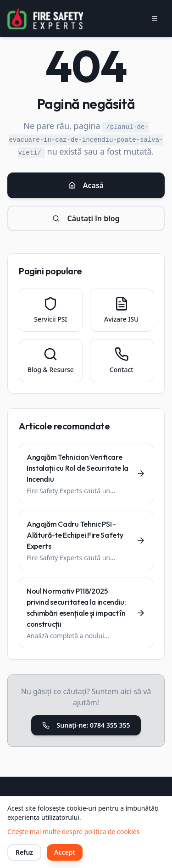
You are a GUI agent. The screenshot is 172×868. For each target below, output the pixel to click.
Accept (65, 852)
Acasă (86, 185)
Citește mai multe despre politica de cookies (73, 832)
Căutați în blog (86, 218)
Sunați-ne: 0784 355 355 (86, 725)
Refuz (24, 852)
